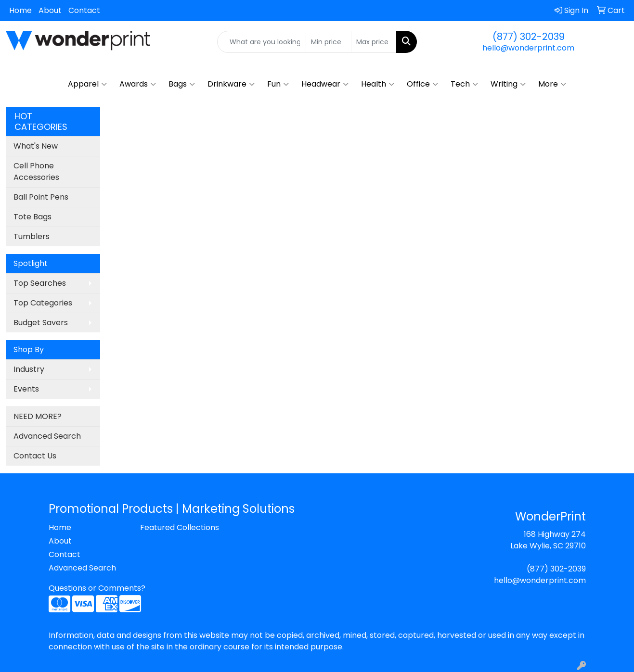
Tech (464, 84)
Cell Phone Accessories (36, 171)
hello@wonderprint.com (528, 48)
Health (378, 84)
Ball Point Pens (41, 197)
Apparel (87, 84)
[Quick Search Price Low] (329, 42)
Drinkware (231, 84)
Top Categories (43, 303)
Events (26, 389)
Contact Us (35, 456)
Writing (508, 84)
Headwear (325, 84)
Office (422, 84)
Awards (138, 84)
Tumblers (32, 236)
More (552, 84)
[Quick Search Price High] (374, 42)
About (50, 10)
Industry (29, 369)
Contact (84, 10)
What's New (36, 146)
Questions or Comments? (97, 588)
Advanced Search (47, 436)
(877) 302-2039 (529, 37)
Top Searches (40, 283)
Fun (278, 84)
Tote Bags (32, 217)
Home (20, 10)
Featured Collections (180, 527)
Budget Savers (41, 323)
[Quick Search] (262, 42)
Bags (182, 84)
